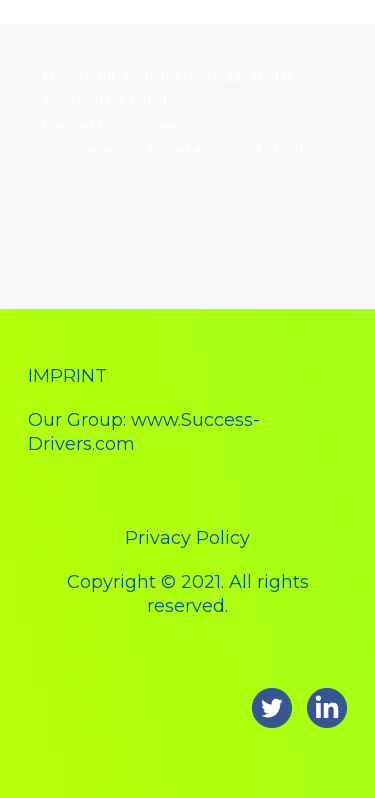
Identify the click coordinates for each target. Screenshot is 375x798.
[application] (188, 156)
